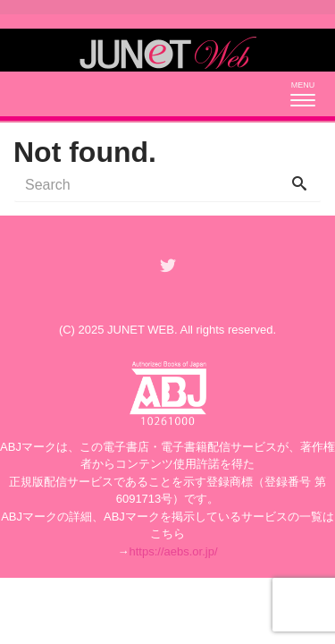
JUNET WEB (141, 330)
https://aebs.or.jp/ (173, 551)
